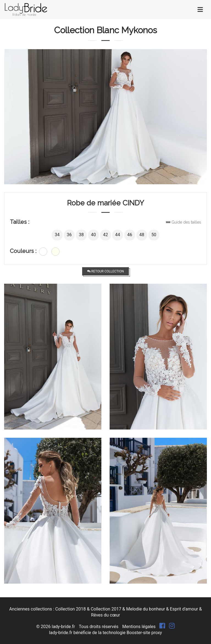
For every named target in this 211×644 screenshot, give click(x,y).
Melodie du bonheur (145, 609)
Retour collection (105, 271)
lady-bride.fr (63, 627)
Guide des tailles (186, 222)
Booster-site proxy (144, 633)
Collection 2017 (106, 609)
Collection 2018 (70, 609)
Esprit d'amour (184, 609)
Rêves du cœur (105, 615)
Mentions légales (139, 627)
